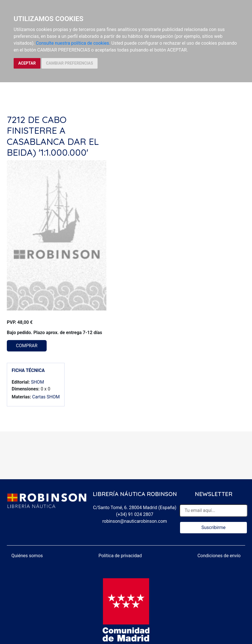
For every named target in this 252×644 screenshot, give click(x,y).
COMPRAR (27, 346)
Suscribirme (213, 527)
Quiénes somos (27, 556)
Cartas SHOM (46, 397)
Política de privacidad (120, 556)
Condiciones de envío (219, 556)
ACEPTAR (27, 63)
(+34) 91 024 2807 (135, 514)
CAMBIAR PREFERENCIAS (70, 63)
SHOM (38, 382)
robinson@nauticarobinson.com (135, 521)
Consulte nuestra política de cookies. (73, 43)
